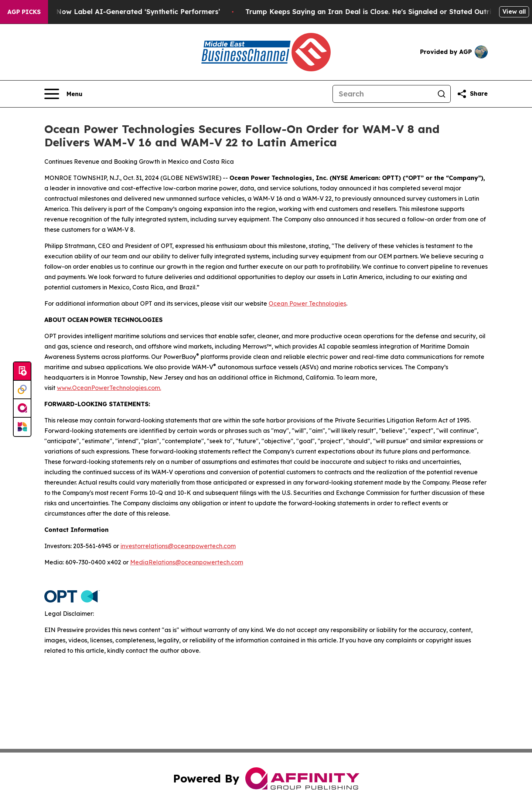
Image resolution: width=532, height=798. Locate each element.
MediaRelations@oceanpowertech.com (187, 562)
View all (514, 11)
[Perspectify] (22, 390)
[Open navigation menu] (63, 94)
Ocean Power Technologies (307, 303)
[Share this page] (472, 94)
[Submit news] (22, 371)
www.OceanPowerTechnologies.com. (109, 388)
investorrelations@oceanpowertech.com (178, 546)
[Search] (383, 94)
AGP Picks (24, 12)
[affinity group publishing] (22, 408)
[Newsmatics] (22, 427)
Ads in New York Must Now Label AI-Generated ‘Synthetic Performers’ (121, 12)
